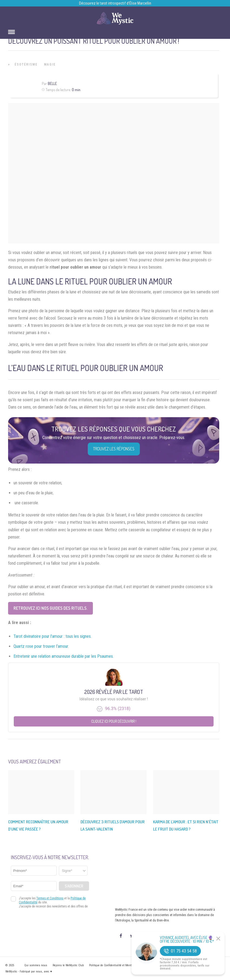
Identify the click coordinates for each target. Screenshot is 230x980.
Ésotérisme (26, 64)
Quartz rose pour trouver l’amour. (41, 646)
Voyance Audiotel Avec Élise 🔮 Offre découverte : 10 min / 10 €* (187, 940)
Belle (52, 83)
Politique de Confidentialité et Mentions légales (118, 965)
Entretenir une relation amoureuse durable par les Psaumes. (64, 656)
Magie (50, 64)
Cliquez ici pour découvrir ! (114, 721)
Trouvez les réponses (114, 449)
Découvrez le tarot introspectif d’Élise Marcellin (115, 3)
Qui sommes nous (36, 965)
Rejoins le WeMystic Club (68, 965)
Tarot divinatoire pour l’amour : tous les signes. (53, 636)
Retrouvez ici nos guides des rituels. (50, 608)
